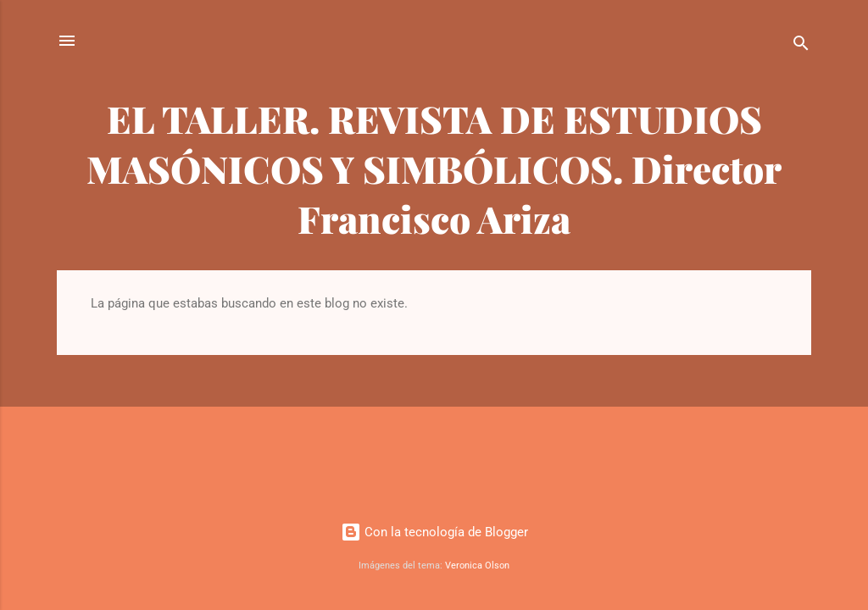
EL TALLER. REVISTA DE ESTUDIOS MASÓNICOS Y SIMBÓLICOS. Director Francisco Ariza (434, 168)
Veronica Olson (477, 566)
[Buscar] (801, 46)
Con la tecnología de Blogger (434, 532)
